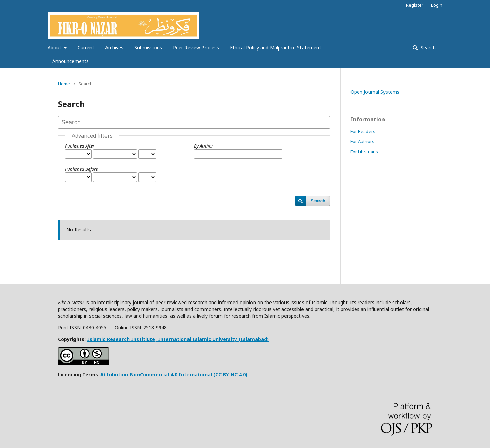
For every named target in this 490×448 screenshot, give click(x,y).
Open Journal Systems (375, 92)
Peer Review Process (196, 47)
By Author (203, 146)
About (55, 47)
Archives (114, 47)
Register (415, 5)
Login (437, 5)
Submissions (148, 47)
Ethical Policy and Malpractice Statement (276, 47)
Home (64, 84)
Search (427, 47)
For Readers (363, 131)
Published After (80, 146)
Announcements (71, 61)
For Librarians (364, 152)
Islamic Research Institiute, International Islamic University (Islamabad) (178, 339)
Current (86, 47)
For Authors (362, 141)
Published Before (81, 169)
